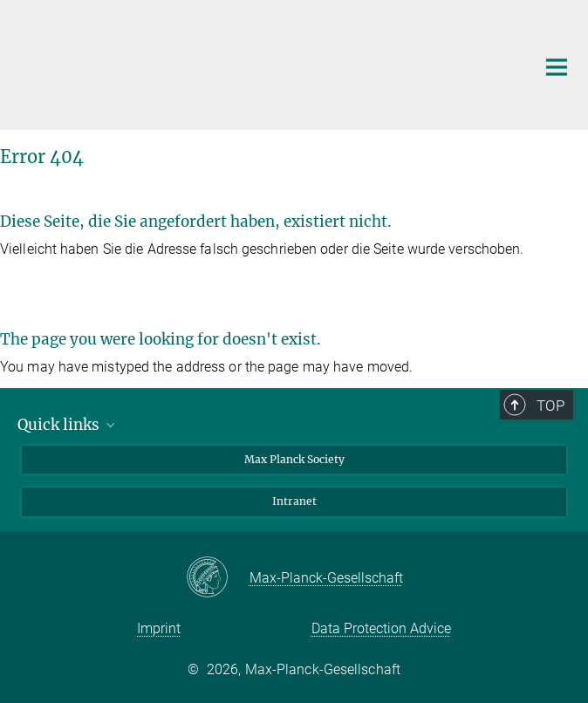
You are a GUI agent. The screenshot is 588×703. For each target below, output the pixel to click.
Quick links (68, 425)
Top (550, 406)
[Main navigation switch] (557, 67)
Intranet (294, 501)
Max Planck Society (294, 459)
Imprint (159, 628)
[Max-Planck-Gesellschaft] (218, 578)
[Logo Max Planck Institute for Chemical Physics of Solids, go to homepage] (261, 63)
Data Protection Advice (381, 628)
